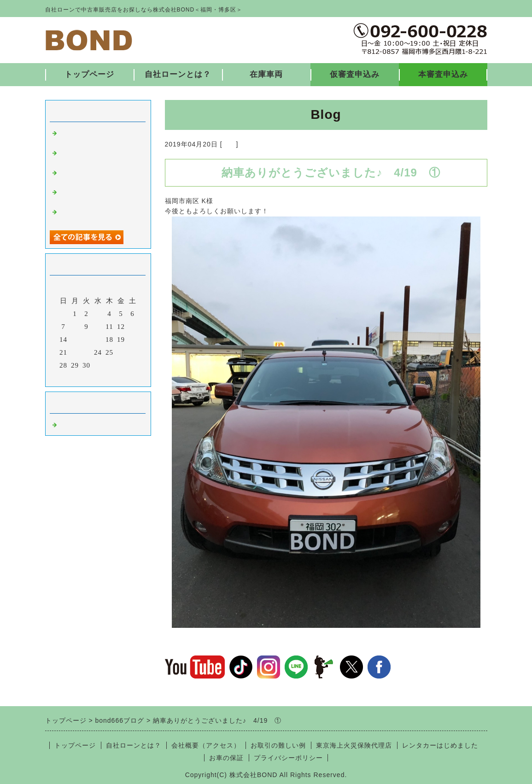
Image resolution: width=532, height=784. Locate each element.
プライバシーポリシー (288, 758)
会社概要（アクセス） (206, 745)
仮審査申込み (355, 74)
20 (132, 339)
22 (75, 352)
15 (75, 339)
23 (86, 352)
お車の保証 (226, 758)
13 (132, 327)
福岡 (229, 144)
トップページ (89, 74)
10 (98, 327)
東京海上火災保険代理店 (354, 745)
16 (86, 339)
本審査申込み (443, 74)
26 (121, 352)
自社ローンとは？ (178, 74)
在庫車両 (266, 74)
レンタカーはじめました (440, 745)
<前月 (79, 377)
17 (98, 339)
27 (132, 352)
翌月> (117, 377)
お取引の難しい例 (278, 745)
